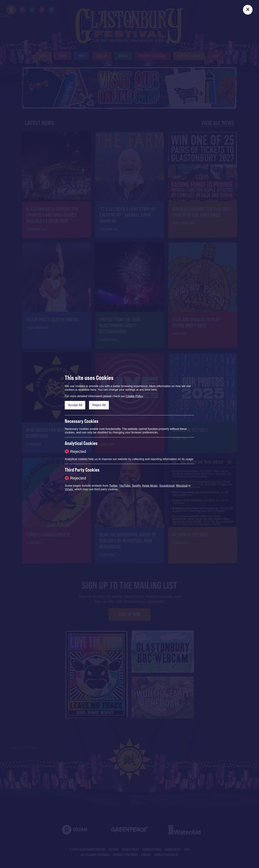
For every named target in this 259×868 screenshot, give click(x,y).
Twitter (113, 486)
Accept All (75, 405)
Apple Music (150, 486)
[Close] (248, 10)
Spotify (136, 486)
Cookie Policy (134, 396)
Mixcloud (182, 486)
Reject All (99, 405)
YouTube (125, 486)
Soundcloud (167, 486)
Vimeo (69, 489)
